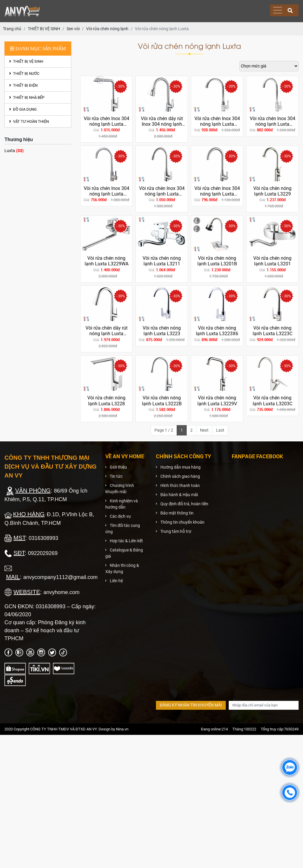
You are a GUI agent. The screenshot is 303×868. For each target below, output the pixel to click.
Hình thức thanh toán (180, 485)
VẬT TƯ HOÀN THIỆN (29, 121)
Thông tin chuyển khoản (182, 522)
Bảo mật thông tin (177, 513)
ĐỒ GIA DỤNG (23, 109)
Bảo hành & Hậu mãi (179, 495)
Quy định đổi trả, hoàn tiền (184, 504)
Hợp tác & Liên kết (126, 541)
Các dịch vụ (120, 516)
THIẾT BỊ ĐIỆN (23, 85)
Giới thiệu (118, 467)
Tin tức (116, 476)
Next (204, 430)
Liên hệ (116, 581)
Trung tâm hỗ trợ (176, 531)
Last (220, 430)
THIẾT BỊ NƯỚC (24, 74)
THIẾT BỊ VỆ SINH (26, 61)
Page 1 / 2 (164, 430)
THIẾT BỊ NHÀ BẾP (27, 97)
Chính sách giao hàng (180, 476)
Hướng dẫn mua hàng (180, 467)
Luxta (14, 150)
